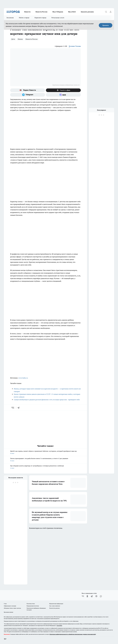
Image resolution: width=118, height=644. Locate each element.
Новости (27, 12)
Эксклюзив (10, 18)
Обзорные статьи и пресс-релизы (12, 608)
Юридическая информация (56, 604)
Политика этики (31, 604)
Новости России (41, 12)
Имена (20, 39)
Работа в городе (24, 18)
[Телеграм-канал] (28, 95)
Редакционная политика (33, 606)
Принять (106, 25)
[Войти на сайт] (111, 12)
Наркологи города (40, 18)
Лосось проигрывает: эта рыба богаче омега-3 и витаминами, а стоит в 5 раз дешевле (45, 460)
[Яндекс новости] (28, 90)
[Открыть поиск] (106, 12)
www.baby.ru (23, 378)
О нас (5, 604)
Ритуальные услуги (58, 18)
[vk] (13, 408)
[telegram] (19, 408)
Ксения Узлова (75, 46)
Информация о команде (10, 606)
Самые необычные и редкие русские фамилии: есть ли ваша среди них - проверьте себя (47, 400)
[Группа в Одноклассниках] (87, 596)
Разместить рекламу (55, 608)
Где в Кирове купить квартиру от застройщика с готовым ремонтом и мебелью (45, 467)
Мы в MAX (72, 12)
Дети (13, 39)
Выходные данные (9, 612)
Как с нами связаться (55, 606)
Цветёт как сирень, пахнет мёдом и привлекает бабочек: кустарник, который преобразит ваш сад (45, 452)
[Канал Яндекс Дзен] (63, 90)
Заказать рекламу (87, 12)
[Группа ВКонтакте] (83, 596)
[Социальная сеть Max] (63, 95)
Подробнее (59, 626)
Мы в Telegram (58, 12)
